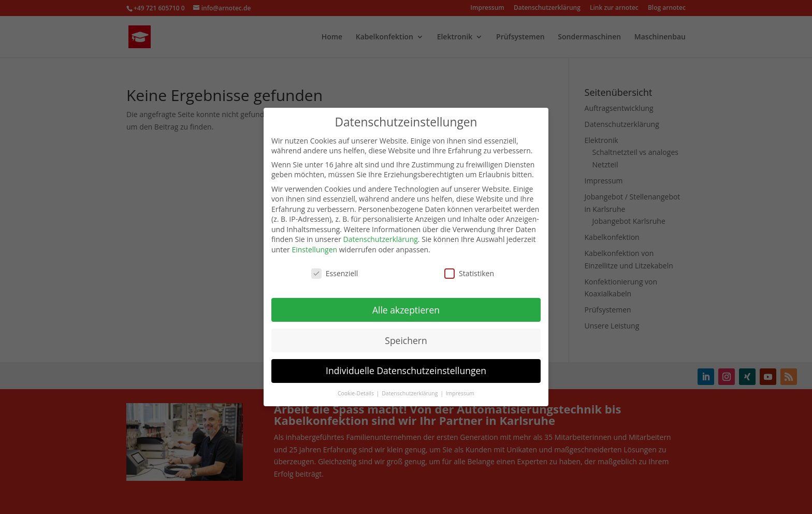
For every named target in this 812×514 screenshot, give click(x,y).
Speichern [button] (406, 335)
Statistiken (469, 268)
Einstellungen (314, 245)
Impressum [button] (460, 389)
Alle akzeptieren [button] (406, 305)
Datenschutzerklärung (381, 234)
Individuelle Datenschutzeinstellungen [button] (406, 366)
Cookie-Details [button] (357, 389)
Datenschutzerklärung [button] (410, 389)
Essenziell (335, 268)
